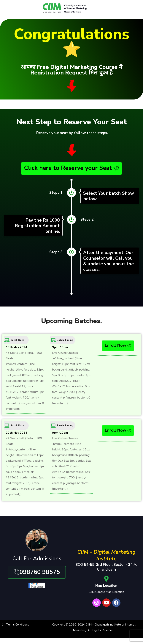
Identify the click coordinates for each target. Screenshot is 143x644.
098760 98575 (37, 574)
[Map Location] (106, 581)
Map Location (106, 588)
